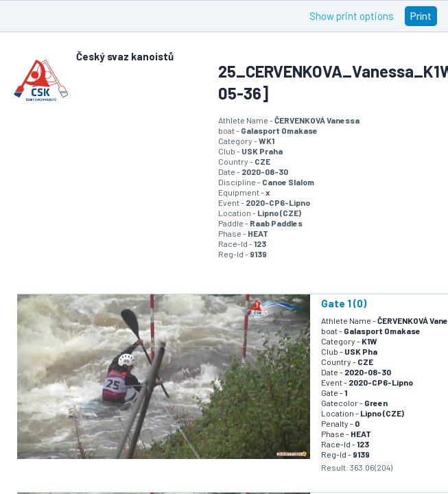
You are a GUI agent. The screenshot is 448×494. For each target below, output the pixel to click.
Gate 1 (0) (344, 303)
